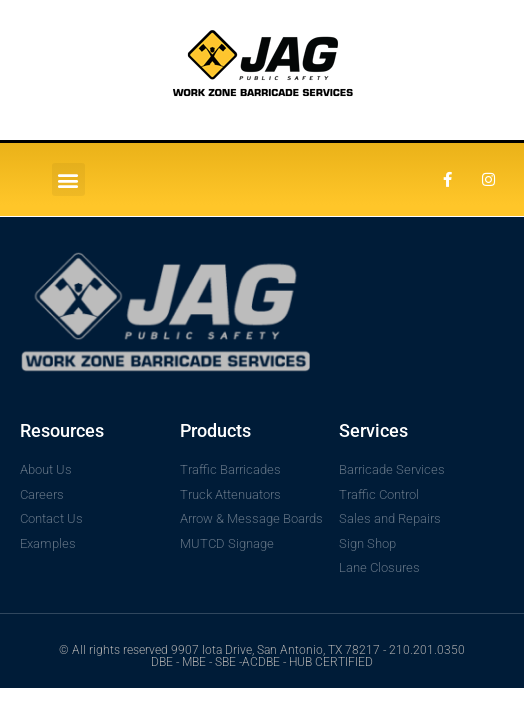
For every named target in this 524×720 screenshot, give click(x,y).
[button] (68, 179)
